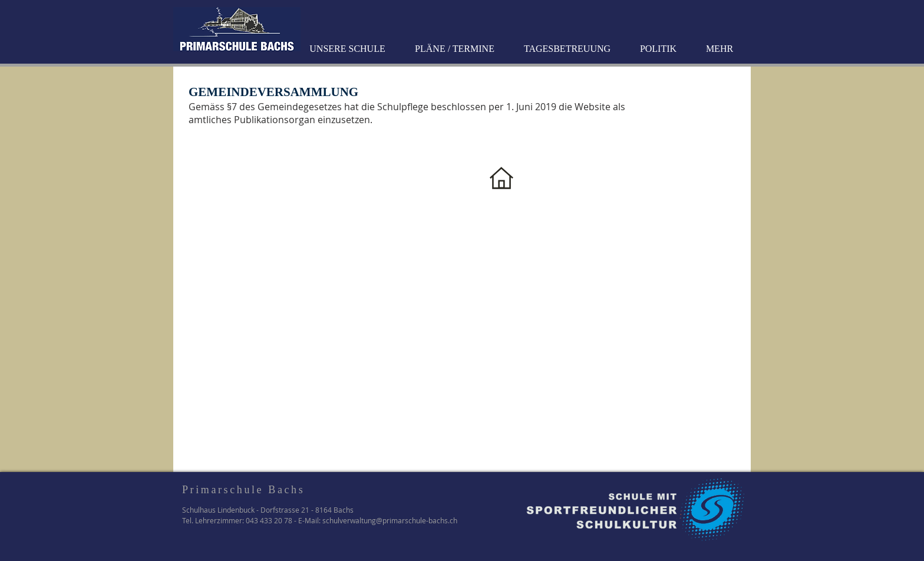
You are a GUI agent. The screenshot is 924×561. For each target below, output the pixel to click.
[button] (349, 49)
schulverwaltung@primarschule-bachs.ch (390, 520)
